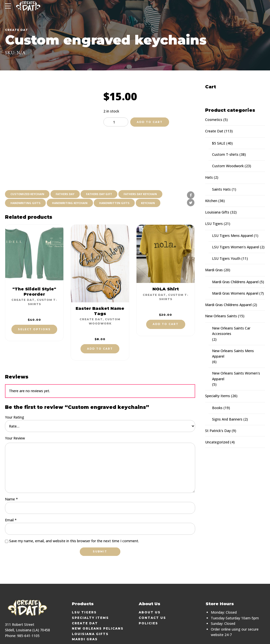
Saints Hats (221, 189)
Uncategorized (217, 442)
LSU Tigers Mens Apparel (232, 236)
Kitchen (211, 201)
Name (11, 477)
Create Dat (17, 30)
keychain (152, 181)
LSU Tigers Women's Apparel (236, 247)
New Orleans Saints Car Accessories (231, 331)
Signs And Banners (227, 419)
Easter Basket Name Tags (100, 289)
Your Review (15, 416)
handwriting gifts (26, 181)
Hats (209, 177)
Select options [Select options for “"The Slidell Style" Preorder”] (34, 307)
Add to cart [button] (100, 327)
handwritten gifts (118, 181)
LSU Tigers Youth (226, 258)
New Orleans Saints (221, 316)
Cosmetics (214, 120)
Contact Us (152, 596)
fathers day (67, 171)
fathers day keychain (145, 171)
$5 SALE (219, 143)
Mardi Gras (214, 270)
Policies (148, 602)
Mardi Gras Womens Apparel (235, 293)
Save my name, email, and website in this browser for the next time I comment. (74, 519)
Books (217, 408)
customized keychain (28, 171)
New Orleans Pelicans (98, 607)
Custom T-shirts (225, 154)
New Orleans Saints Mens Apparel (233, 353)
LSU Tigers (214, 224)
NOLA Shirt (166, 267)
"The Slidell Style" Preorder (34, 269)
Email (11, 498)
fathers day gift (102, 171)
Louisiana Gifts (217, 212)
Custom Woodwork (228, 166)
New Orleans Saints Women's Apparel (236, 376)
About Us (150, 591)
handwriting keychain (72, 181)
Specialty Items (218, 396)
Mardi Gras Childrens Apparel (235, 282)
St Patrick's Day (218, 431)
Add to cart (150, 122)
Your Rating (15, 395)
